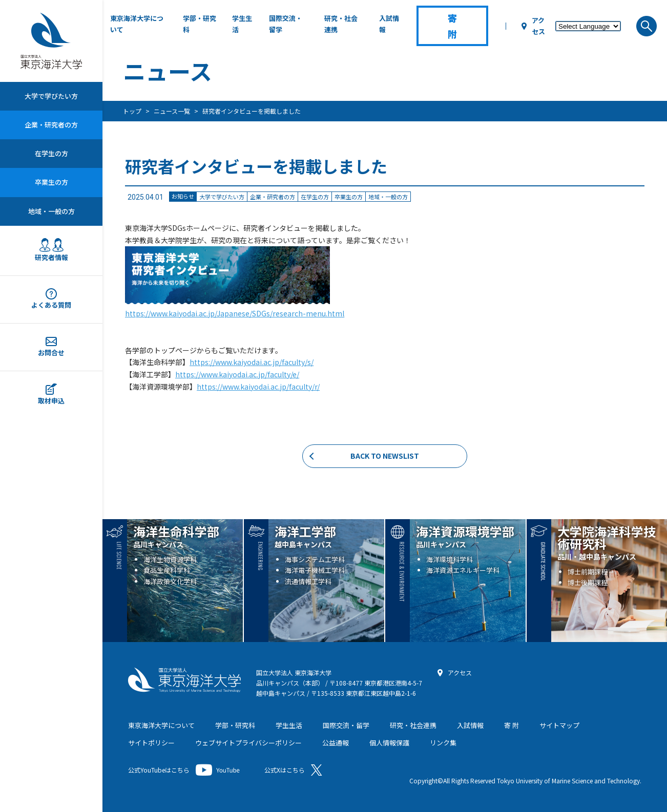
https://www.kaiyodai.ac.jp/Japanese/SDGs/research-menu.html (235, 313)
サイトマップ (559, 725)
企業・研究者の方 (51, 125)
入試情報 (389, 24)
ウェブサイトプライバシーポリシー (248, 743)
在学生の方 (51, 153)
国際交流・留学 (286, 24)
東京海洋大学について (137, 24)
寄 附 (512, 725)
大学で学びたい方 (51, 96)
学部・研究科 (200, 24)
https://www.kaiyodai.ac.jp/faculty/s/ (252, 362)
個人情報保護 (389, 743)
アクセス (538, 26)
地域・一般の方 (51, 211)
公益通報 (336, 743)
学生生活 (242, 24)
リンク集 (443, 743)
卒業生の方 (51, 182)
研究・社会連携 (341, 24)
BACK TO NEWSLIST (385, 456)
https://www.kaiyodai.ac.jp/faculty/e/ (237, 374)
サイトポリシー (151, 743)
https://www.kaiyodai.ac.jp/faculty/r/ (258, 387)
